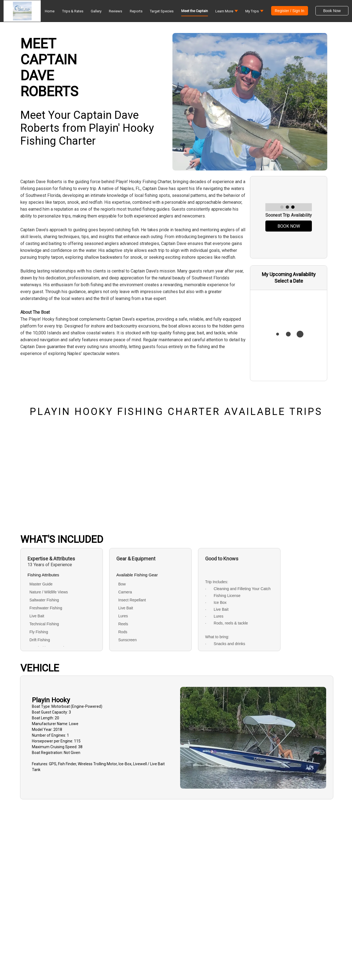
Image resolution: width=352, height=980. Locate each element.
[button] (227, 13)
